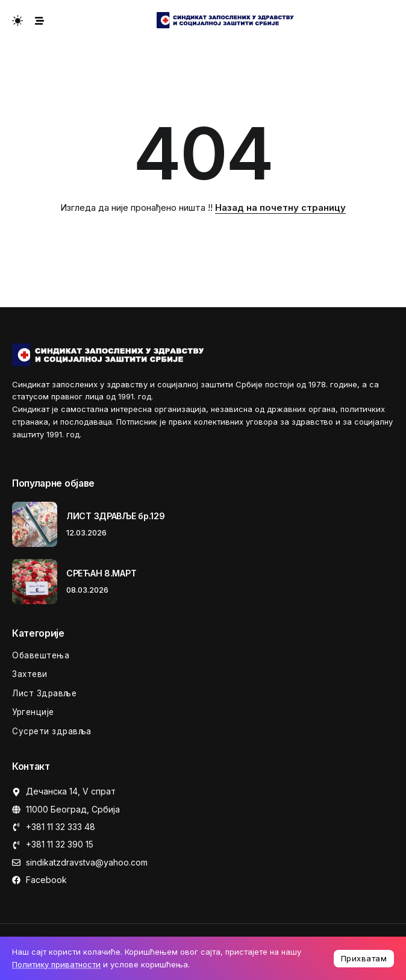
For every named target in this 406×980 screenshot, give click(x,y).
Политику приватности (56, 964)
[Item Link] (35, 524)
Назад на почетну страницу (280, 208)
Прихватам (364, 958)
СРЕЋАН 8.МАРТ (101, 573)
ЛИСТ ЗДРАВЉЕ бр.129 (116, 516)
